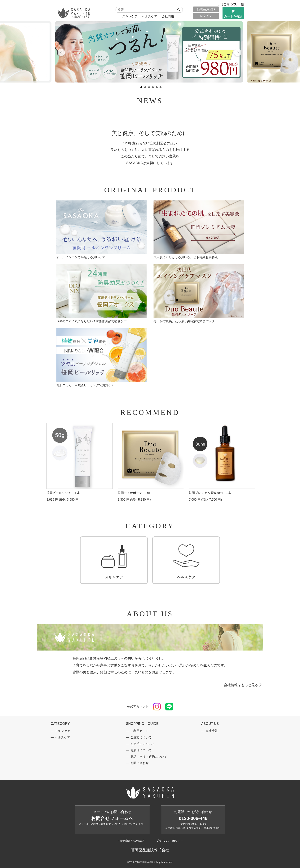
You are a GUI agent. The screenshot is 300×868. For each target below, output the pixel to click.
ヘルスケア (150, 16)
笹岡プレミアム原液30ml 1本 (210, 493)
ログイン (206, 16)
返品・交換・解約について (149, 757)
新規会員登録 (206, 9)
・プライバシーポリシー (168, 841)
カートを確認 (233, 14)
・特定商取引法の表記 (131, 841)
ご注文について (141, 737)
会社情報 (168, 16)
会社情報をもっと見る (241, 685)
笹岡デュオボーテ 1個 (134, 493)
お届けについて (141, 750)
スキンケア (130, 16)
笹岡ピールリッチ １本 (63, 493)
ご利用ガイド (139, 731)
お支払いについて (143, 744)
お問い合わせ (139, 763)
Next (238, 53)
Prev (62, 53)
